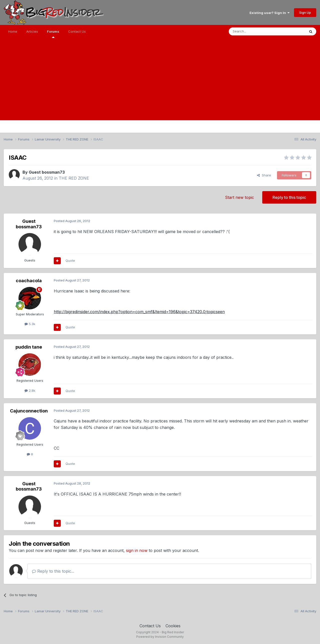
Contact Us (77, 31)
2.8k (30, 390)
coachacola (29, 281)
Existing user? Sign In (269, 13)
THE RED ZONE (74, 178)
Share (264, 175)
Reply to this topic (289, 197)
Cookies (173, 626)
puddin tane (29, 347)
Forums (53, 34)
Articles (32, 31)
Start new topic (239, 197)
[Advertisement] (160, 85)
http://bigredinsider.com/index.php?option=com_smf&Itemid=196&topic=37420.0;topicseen (139, 312)
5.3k (30, 324)
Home (13, 31)
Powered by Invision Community (160, 637)
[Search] (254, 31)
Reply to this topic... (53, 571)
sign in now (137, 550)
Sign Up (305, 12)
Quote (70, 260)
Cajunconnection (29, 411)
